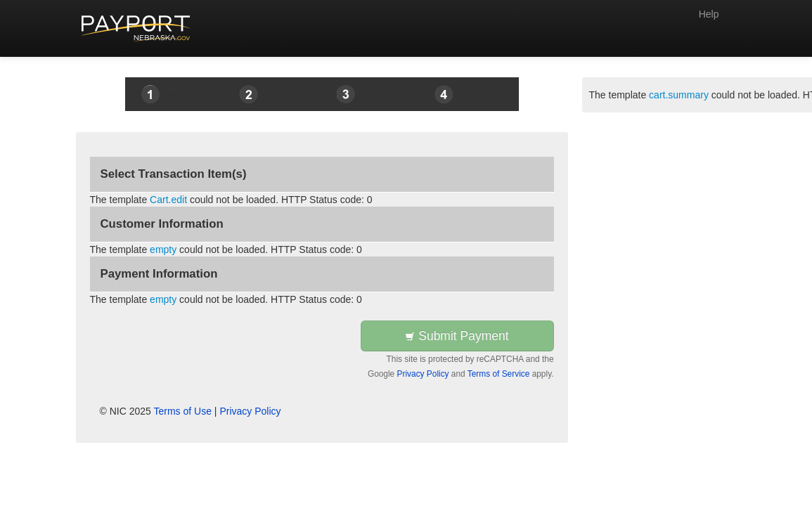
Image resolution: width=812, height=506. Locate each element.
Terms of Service (499, 374)
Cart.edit (168, 200)
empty (163, 249)
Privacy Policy (423, 374)
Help (709, 14)
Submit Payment (457, 336)
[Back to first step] (136, 28)
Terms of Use (183, 411)
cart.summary (679, 95)
